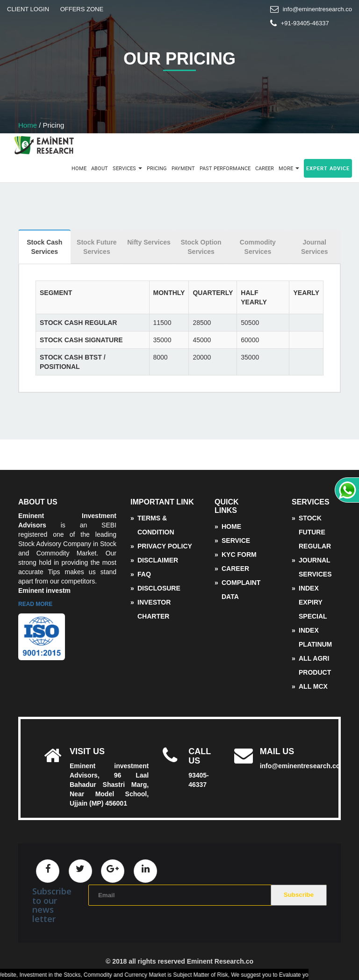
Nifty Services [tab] (149, 242)
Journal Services (315, 567)
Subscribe (299, 895)
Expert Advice (328, 168)
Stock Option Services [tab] (201, 247)
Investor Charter (154, 609)
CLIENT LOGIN (28, 9)
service (236, 540)
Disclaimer (158, 560)
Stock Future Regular (315, 532)
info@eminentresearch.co (317, 9)
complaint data (241, 590)
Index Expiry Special (313, 602)
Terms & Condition (156, 525)
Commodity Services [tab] (258, 247)
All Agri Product (315, 665)
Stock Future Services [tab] (97, 247)
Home (28, 125)
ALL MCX (313, 686)
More (289, 168)
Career (265, 168)
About (100, 168)
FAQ (144, 574)
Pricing (157, 168)
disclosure (159, 588)
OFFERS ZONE (82, 9)
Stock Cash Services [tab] (44, 247)
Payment (183, 168)
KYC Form (239, 555)
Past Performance (225, 168)
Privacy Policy (165, 546)
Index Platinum (315, 637)
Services (127, 168)
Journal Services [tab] (315, 247)
